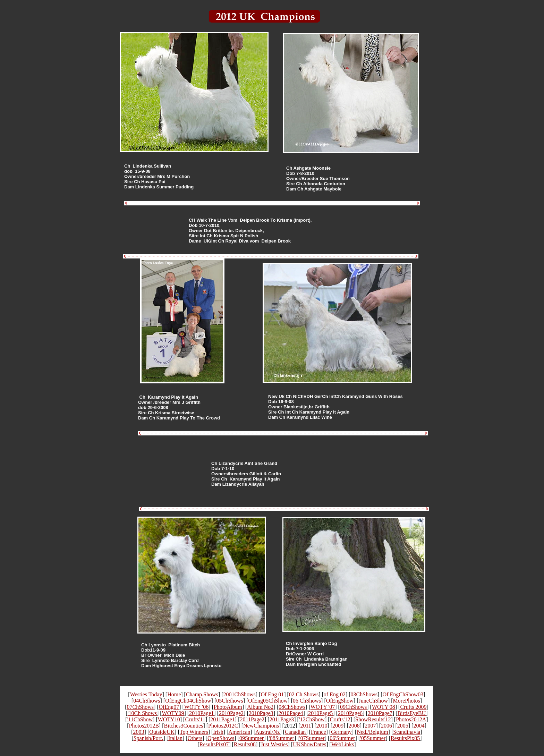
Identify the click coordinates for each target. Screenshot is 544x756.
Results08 (245, 744)
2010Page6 (350, 713)
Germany (341, 732)
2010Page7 (380, 713)
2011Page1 (223, 719)
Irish (218, 732)
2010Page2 (231, 713)
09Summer (252, 738)
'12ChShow (312, 719)
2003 (139, 732)
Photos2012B (144, 726)
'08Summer (282, 738)
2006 (386, 726)
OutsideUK (162, 732)
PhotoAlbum (228, 707)
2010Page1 (201, 713)
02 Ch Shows (304, 694)
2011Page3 (282, 719)
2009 (338, 726)
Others (195, 738)
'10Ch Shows (142, 713)
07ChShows (140, 707)
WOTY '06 (196, 707)
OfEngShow (340, 701)
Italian (175, 738)
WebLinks (343, 744)
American (239, 732)
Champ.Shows (202, 694)
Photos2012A (411, 719)
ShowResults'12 (373, 719)
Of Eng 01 (272, 694)
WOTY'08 (384, 707)
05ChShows (229, 701)
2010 (322, 726)
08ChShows (292, 707)
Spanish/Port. (148, 738)
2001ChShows (239, 694)
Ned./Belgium (372, 732)
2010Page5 (320, 713)
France (318, 732)
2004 (419, 726)
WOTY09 (173, 713)
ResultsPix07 (214, 744)
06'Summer (342, 738)
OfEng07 (169, 707)
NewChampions (261, 726)
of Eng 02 (335, 694)
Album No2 (260, 707)
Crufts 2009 (413, 707)
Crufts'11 (195, 719)
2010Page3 (261, 713)
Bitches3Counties (184, 726)
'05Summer (373, 738)
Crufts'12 (340, 719)
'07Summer (312, 738)
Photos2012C (223, 726)
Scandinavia (407, 732)
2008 (354, 726)
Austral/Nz (267, 732)
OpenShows (221, 738)
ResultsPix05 (405, 738)
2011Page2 (252, 719)
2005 (403, 726)
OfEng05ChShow (268, 701)
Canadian (295, 732)
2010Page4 (291, 713)
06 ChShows (307, 701)
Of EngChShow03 (403, 694)
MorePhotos (407, 701)
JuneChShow (373, 701)
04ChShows (147, 701)
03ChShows (364, 694)
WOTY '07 (323, 707)
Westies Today (146, 694)
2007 (370, 726)
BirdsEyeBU (412, 713)
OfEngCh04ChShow (188, 701)
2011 (305, 726)
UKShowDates (309, 744)
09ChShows (353, 707)
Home (174, 694)
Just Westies (274, 744)
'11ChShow (140, 719)
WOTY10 (169, 719)
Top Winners (194, 732)
